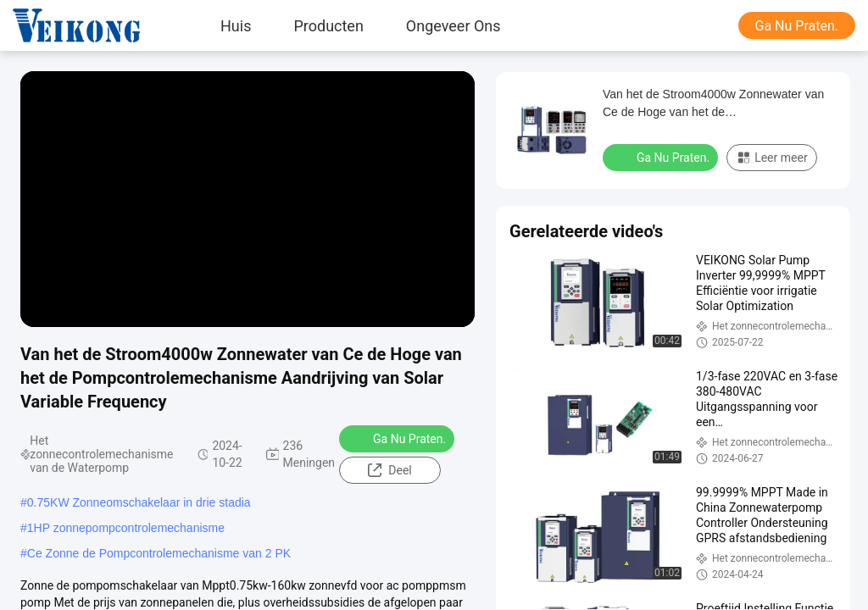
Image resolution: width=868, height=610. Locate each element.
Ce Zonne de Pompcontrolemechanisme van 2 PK (159, 553)
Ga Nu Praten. (797, 26)
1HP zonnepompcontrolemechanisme (126, 528)
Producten (328, 25)
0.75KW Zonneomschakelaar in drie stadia (139, 502)
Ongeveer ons (453, 25)
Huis (236, 25)
